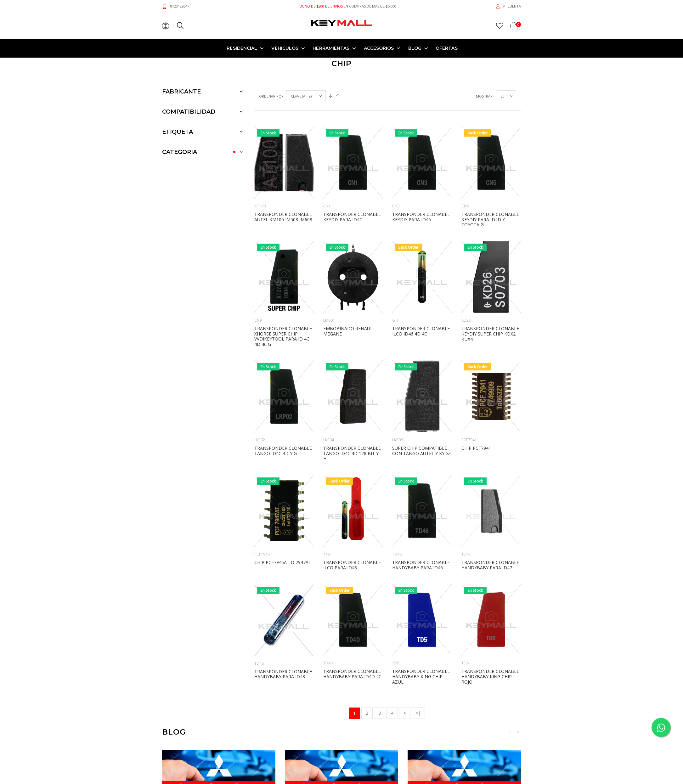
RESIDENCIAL (242, 48)
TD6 (465, 663)
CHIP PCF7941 (476, 448)
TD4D (328, 663)
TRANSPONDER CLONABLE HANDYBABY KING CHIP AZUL (421, 677)
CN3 (396, 206)
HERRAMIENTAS (331, 48)
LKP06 (398, 440)
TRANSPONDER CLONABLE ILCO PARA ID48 (352, 565)
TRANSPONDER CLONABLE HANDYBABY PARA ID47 (490, 565)
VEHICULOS (285, 48)
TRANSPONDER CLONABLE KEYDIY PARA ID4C (352, 217)
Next (518, 732)
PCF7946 (262, 554)
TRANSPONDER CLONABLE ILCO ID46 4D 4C (421, 331)
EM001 (329, 320)
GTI (395, 320)
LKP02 (260, 440)
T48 (327, 554)
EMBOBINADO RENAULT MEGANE (349, 331)
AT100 (260, 206)
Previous (510, 732)
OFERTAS (447, 48)
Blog (415, 48)
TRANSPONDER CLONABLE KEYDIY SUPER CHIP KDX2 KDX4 (490, 334)
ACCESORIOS (379, 48)
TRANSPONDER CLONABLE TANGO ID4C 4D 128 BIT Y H (352, 453)
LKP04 (329, 440)
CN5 (465, 206)
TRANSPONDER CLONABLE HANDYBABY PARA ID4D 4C (352, 674)
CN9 (258, 320)
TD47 (466, 554)
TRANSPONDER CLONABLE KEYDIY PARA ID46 (421, 217)
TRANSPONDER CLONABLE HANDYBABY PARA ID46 (421, 565)
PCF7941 (469, 440)
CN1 (327, 206)
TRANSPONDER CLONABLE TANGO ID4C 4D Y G (283, 451)
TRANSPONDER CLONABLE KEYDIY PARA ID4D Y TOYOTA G (490, 220)
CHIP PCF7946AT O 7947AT (283, 562)
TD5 (396, 663)
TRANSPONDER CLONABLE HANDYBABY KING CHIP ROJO (490, 677)
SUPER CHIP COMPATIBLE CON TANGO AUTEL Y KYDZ (421, 451)
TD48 (259, 663)
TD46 (397, 554)
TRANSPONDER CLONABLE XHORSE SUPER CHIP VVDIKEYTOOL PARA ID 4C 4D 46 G (283, 336)
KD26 (466, 320)
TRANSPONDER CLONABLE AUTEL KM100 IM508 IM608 (283, 217)
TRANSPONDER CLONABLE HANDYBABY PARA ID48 (283, 674)
